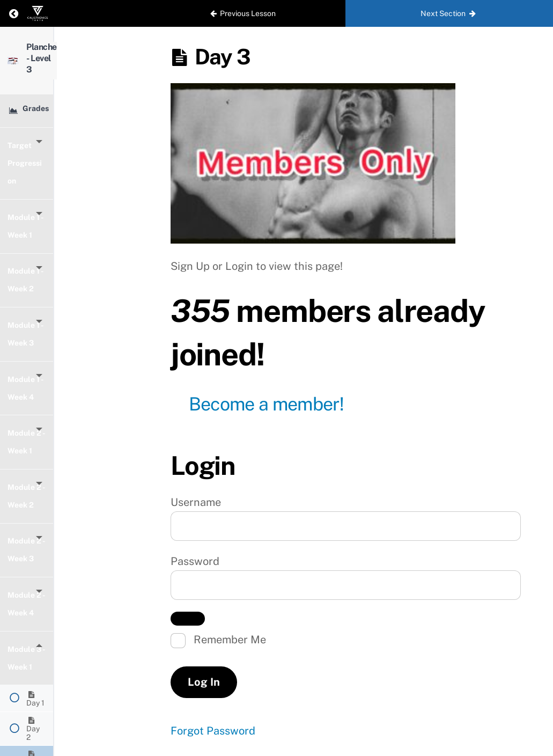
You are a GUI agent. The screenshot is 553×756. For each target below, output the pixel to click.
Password (195, 561)
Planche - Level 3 (83, 51)
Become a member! (266, 404)
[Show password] (188, 619)
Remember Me (218, 641)
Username (196, 502)
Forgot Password (213, 731)
